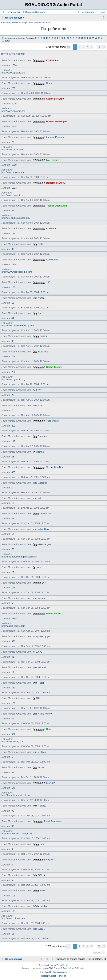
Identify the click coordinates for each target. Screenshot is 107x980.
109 (13, 896)
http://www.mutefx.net (13, 149)
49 (13, 719)
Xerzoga (43, 483)
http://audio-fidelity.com (13, 626)
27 (13, 572)
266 (13, 356)
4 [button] (87, 47)
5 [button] (91, 47)
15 (13, 303)
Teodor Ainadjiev (55, 467)
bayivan (50, 860)
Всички (30, 38)
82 (13, 826)
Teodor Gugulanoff (57, 206)
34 (13, 772)
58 (13, 519)
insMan (42, 752)
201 (13, 426)
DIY (44, 583)
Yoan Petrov (53, 421)
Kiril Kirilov (53, 60)
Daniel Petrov (54, 613)
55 (13, 880)
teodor (41, 767)
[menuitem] (33, 12)
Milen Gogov (44, 544)
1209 (14, 165)
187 (13, 287)
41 (13, 657)
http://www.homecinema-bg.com (18, 325)
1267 (14, 233)
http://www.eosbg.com (13, 741)
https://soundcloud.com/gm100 (17, 833)
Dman (49, 83)
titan (40, 313)
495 (13, 472)
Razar (41, 683)
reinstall (42, 667)
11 (13, 672)
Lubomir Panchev (55, 137)
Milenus (40, 452)
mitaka (43, 906)
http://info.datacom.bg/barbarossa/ (19, 557)
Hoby (39, 567)
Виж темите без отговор (14, 23)
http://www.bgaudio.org (13, 73)
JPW (38, 390)
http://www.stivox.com (13, 172)
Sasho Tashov (54, 367)
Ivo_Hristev (53, 160)
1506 (14, 65)
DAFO (39, 652)
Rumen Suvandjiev (57, 121)
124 (13, 588)
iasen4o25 (45, 513)
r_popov (42, 806)
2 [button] (79, 47)
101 (13, 703)
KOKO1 (42, 244)
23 (13, 395)
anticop (44, 336)
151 (13, 688)
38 (13, 341)
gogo (47, 636)
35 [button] (99, 47)
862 (13, 211)
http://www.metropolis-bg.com (17, 272)
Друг (7, 41)
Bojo (49, 729)
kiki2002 (51, 783)
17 (13, 534)
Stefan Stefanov (55, 99)
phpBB (48, 968)
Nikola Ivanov (45, 714)
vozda (41, 298)
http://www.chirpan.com (13, 918)
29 (13, 142)
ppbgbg (42, 598)
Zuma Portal (62, 965)
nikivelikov (44, 529)
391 (13, 641)
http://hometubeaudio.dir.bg (15, 795)
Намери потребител (13, 38)
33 (13, 457)
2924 (14, 127)
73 (13, 549)
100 (48, 282)
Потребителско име (13, 54)
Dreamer (42, 436)
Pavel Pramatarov (53, 821)
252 (13, 372)
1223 (14, 188)
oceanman (52, 228)
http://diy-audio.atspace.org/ (16, 218)
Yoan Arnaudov (60, 972)
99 (13, 811)
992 (13, 734)
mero (43, 844)
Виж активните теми (40, 23)
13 (13, 503)
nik (40, 498)
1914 (14, 264)
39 (13, 249)
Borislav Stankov (56, 183)
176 (13, 788)
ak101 (41, 929)
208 (13, 88)
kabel (43, 891)
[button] (69, 47)
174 (13, 911)
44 (13, 318)
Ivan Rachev (53, 260)
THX (38, 698)
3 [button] (83, 47)
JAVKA (41, 875)
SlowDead (43, 352)
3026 (14, 104)
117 (13, 441)
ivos (40, 405)
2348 (14, 619)
